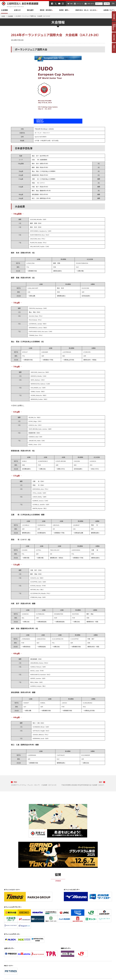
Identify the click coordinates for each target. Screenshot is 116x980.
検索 (106, 4)
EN (113, 3)
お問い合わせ (91, 4)
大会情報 (4, 10)
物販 (71, 4)
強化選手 (30, 10)
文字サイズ (99, 4)
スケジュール (80, 4)
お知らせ (17, 10)
